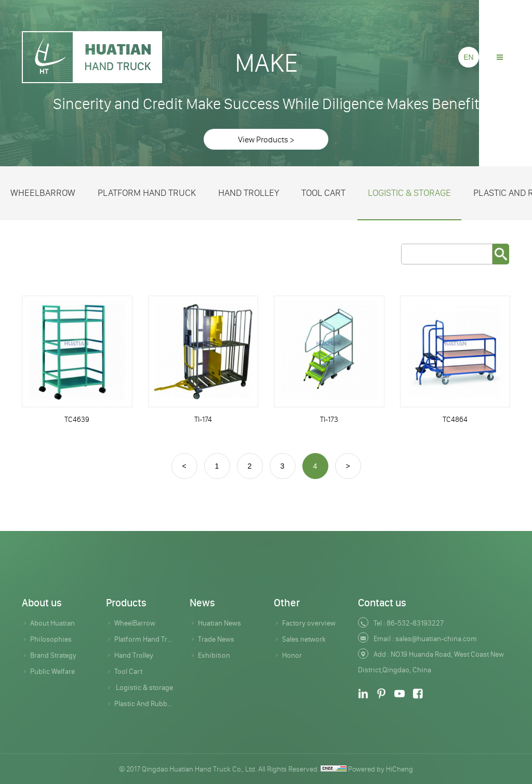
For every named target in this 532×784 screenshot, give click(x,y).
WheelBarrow (43, 193)
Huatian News (220, 623)
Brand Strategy (53, 655)
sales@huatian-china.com (436, 639)
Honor (292, 655)
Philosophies (51, 639)
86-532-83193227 (415, 623)
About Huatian (52, 623)
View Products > (266, 139)
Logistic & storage (409, 193)
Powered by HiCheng (381, 769)
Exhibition (214, 655)
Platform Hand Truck (147, 193)
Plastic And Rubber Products (144, 703)
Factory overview (309, 623)
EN (468, 57)
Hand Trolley (249, 193)
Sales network (304, 639)
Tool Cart (323, 193)
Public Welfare (52, 671)
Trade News (216, 639)
